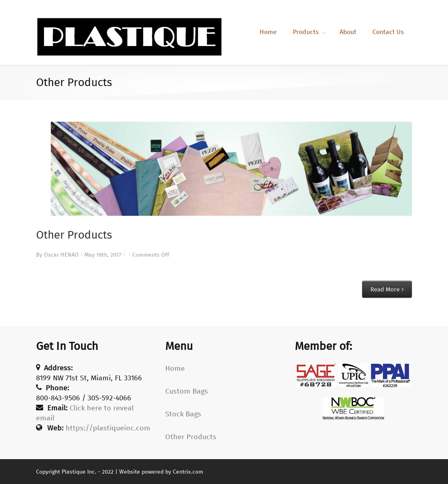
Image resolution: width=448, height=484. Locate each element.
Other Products (74, 235)
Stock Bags (183, 414)
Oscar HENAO (61, 255)
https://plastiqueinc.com (108, 428)
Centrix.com (188, 472)
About (348, 32)
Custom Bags (187, 391)
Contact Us (388, 32)
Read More (385, 289)
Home (268, 32)
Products (306, 32)
